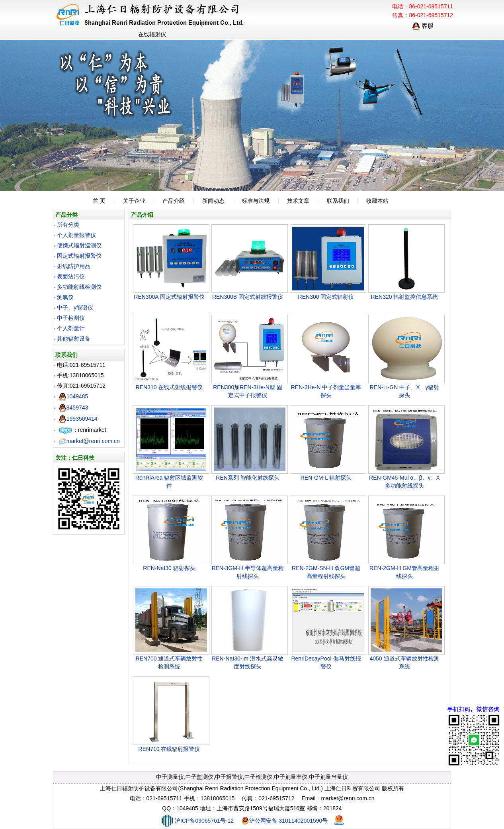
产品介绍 (174, 201)
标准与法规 (256, 201)
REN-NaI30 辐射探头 (169, 568)
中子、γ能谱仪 (75, 308)
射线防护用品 (74, 266)
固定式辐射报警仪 (79, 256)
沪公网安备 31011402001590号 (284, 821)
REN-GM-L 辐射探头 (326, 478)
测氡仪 (65, 297)
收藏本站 (377, 201)
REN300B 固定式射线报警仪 (248, 297)
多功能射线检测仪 (79, 287)
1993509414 (78, 419)
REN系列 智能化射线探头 (247, 478)
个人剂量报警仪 (76, 235)
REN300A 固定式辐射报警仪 (169, 297)
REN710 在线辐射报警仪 (169, 749)
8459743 (73, 408)
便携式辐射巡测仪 (79, 245)
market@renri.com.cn (89, 441)
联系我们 (338, 201)
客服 (423, 26)
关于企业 (134, 201)
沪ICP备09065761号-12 (197, 821)
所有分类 (68, 225)
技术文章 (298, 201)
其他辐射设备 (74, 339)
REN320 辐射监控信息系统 (405, 297)
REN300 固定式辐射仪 (326, 297)
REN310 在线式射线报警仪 (169, 387)
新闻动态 (213, 201)
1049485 (73, 396)
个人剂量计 (71, 328)
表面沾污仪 (71, 276)
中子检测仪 (71, 318)
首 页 (99, 201)
